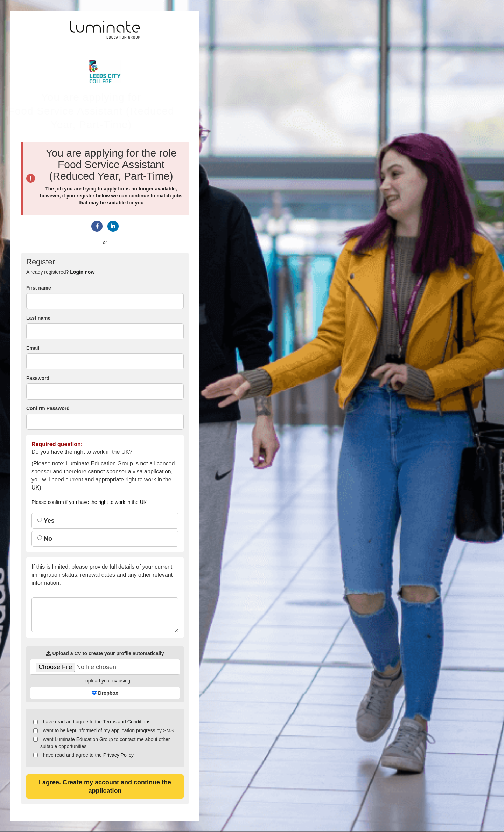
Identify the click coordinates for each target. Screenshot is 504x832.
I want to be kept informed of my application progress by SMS (103, 730)
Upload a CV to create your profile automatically (105, 653)
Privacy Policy (118, 755)
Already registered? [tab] (60, 272)
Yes (46, 521)
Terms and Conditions (127, 722)
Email (33, 348)
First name (39, 288)
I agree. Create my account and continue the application (105, 786)
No (45, 539)
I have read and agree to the (92, 722)
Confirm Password (48, 408)
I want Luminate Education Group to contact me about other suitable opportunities (101, 743)
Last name (38, 318)
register (86, 196)
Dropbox (105, 693)
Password (38, 378)
